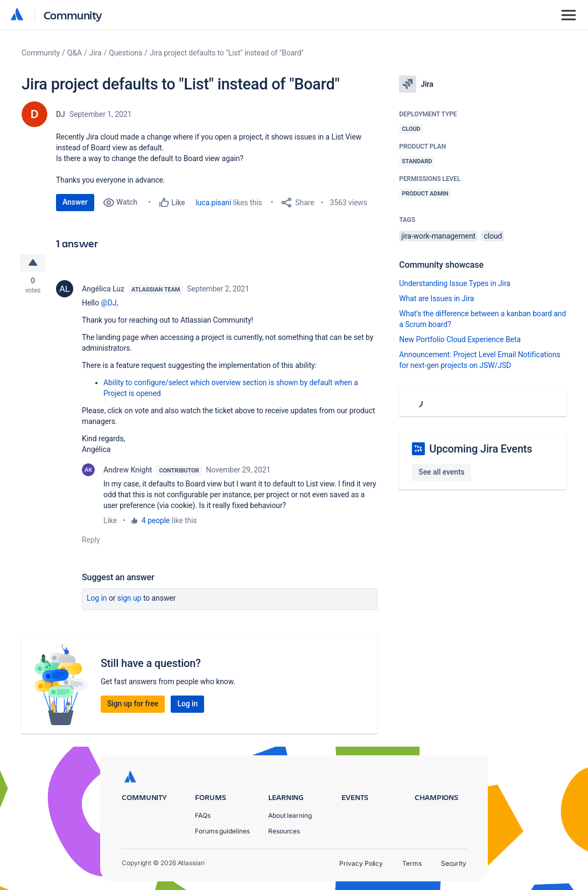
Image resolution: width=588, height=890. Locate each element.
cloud (493, 236)
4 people (156, 520)
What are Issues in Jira (436, 298)
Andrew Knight (128, 470)
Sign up (129, 598)
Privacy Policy (361, 863)
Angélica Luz (103, 289)
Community (73, 15)
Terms (412, 863)
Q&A (75, 53)
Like (110, 520)
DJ (61, 114)
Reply (91, 540)
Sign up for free (133, 704)
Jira (96, 53)
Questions (125, 53)
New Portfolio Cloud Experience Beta (460, 339)
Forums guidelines (222, 831)
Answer (75, 202)
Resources (284, 831)
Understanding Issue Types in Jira (455, 283)
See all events (441, 472)
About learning (290, 815)
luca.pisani (213, 203)
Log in (97, 598)
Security (454, 863)
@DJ (108, 303)
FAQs (203, 815)
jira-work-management (438, 236)
